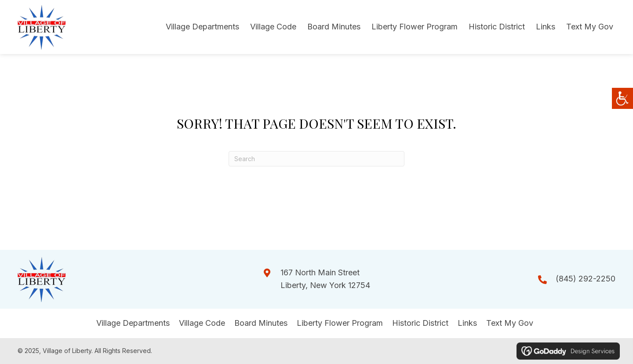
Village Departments (133, 323)
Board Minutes (261, 323)
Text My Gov (510, 323)
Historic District (420, 323)
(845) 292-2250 (586, 279)
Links (467, 323)
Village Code (202, 323)
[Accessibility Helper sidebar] (622, 98)
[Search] (316, 159)
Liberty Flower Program (340, 323)
